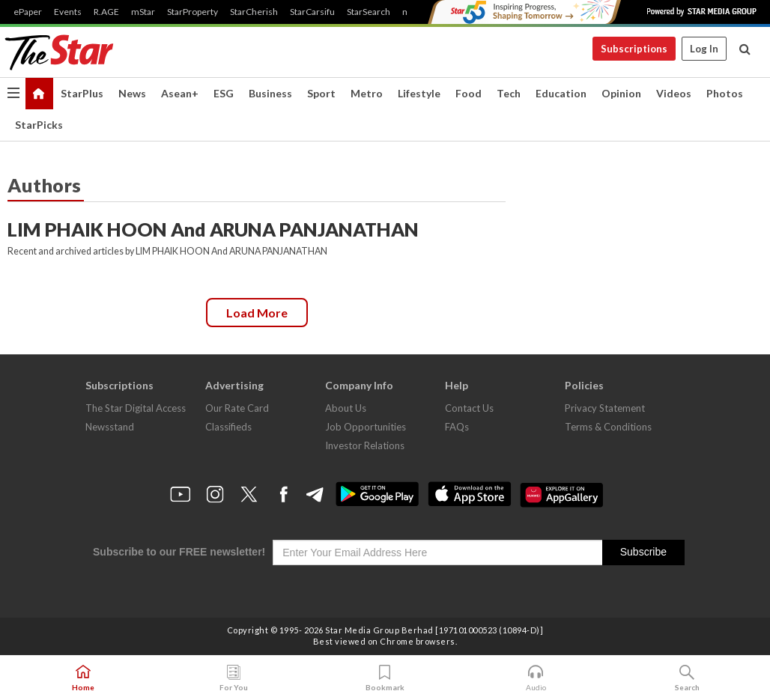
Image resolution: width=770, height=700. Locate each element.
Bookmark (385, 678)
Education (561, 93)
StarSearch (369, 12)
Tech (509, 93)
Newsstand (110, 427)
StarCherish (254, 12)
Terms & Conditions (608, 427)
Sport (321, 93)
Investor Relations (365, 445)
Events (68, 12)
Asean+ (180, 93)
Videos (674, 93)
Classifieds (228, 427)
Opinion (621, 93)
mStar (143, 12)
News (132, 93)
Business (270, 93)
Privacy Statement (605, 408)
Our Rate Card (237, 408)
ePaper (28, 12)
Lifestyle (419, 93)
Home (83, 678)
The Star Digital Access (136, 408)
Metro (367, 93)
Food (469, 93)
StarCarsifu (312, 12)
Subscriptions (634, 49)
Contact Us (469, 408)
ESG (224, 93)
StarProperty (192, 12)
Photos (725, 93)
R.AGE (106, 12)
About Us (346, 408)
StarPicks (39, 125)
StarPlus (82, 93)
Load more (257, 313)
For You (234, 678)
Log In (704, 49)
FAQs (457, 427)
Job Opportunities (366, 427)
